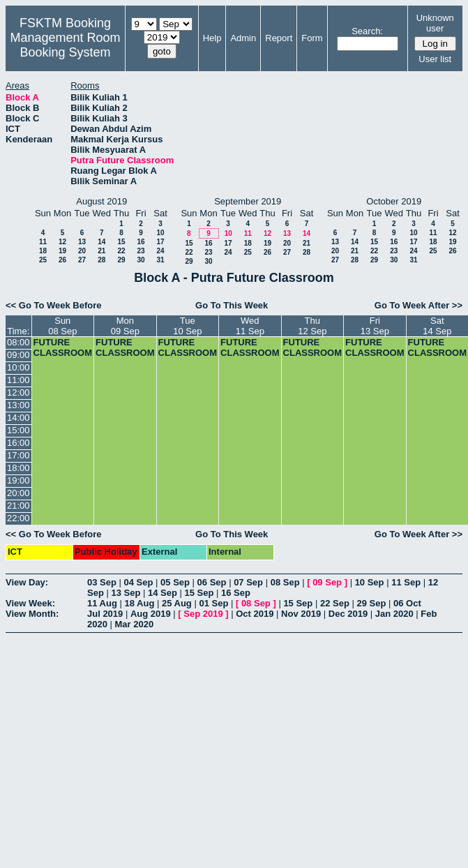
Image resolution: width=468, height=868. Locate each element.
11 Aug (102, 603)
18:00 (18, 468)
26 (62, 260)
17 (160, 242)
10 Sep (370, 582)
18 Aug (139, 603)
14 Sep (163, 593)
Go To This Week (232, 305)
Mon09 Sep (125, 326)
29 (121, 260)
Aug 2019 (151, 614)
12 (62, 242)
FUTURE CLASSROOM (63, 347)
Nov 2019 (301, 614)
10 (160, 233)
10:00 (18, 367)
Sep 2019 (203, 614)
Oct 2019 (255, 614)
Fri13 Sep (375, 326)
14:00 (18, 418)
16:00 (18, 443)
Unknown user (435, 23)
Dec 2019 (348, 614)
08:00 (18, 342)
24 (160, 251)
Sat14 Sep (437, 326)
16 (141, 242)
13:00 (18, 405)
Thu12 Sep (312, 326)
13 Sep (126, 593)
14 (101, 242)
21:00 (18, 506)
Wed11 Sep (250, 326)
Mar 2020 (135, 624)
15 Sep (199, 593)
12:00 (18, 392)
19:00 (18, 480)
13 (82, 242)
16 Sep (236, 593)
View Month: (32, 614)
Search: (367, 31)
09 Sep (327, 582)
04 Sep (139, 582)
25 (43, 260)
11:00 (18, 380)
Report (279, 38)
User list (435, 59)
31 (160, 260)
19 (62, 251)
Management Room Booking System (65, 45)
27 (82, 260)
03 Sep (102, 582)
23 (141, 251)
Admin (243, 38)
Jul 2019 (105, 614)
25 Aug (177, 603)
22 (121, 251)
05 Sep (175, 582)
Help (212, 38)
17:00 (18, 455)
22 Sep (335, 603)
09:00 (18, 355)
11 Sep (406, 582)
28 (101, 260)
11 (43, 242)
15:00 (18, 430)
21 (101, 251)
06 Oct (407, 603)
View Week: (30, 603)
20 (82, 251)
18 (43, 251)
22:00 (18, 518)
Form (312, 38)
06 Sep (212, 582)
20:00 (18, 493)
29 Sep (371, 603)
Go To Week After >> (418, 305)
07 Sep (248, 582)
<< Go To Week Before (54, 305)
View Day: (27, 582)
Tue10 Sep (187, 326)
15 (121, 242)
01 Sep (213, 603)
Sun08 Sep (62, 326)
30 (141, 260)
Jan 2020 (394, 614)
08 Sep (285, 582)
